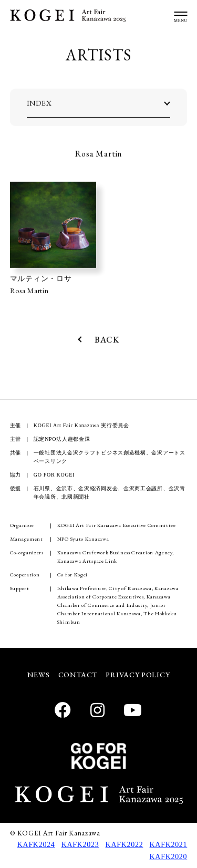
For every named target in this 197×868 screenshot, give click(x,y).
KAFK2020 (169, 857)
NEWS (39, 675)
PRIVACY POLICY (138, 675)
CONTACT (78, 675)
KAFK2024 (36, 845)
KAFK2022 (125, 845)
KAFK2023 (80, 845)
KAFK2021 (169, 845)
